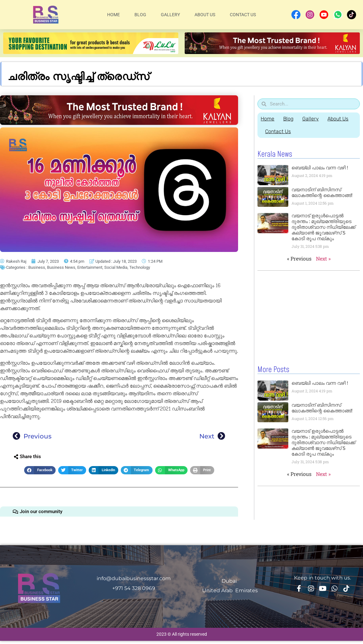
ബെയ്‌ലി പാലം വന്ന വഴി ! (320, 168)
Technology (140, 267)
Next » (323, 258)
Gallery (170, 15)
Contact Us (243, 15)
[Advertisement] (307, 316)
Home (113, 15)
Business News (61, 267)
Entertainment (90, 267)
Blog (140, 15)
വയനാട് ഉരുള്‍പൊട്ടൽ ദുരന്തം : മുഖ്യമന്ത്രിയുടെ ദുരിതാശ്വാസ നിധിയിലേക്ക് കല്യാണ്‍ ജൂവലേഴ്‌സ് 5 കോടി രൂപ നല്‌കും (323, 227)
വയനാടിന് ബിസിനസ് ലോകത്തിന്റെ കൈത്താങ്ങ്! (322, 192)
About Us (205, 15)
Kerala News (275, 154)
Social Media (116, 267)
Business (37, 267)
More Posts (273, 369)
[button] (40, 470)
